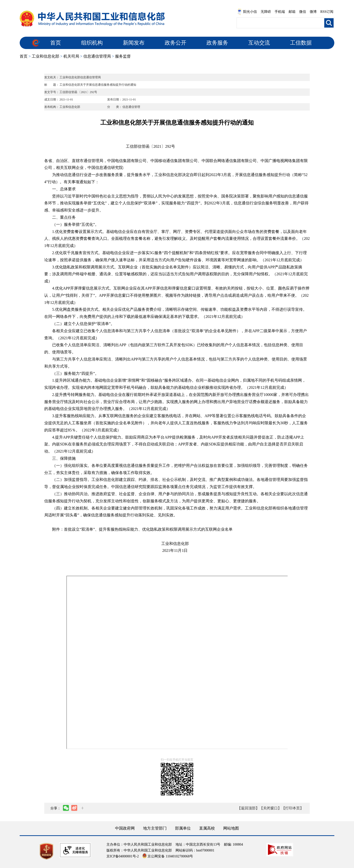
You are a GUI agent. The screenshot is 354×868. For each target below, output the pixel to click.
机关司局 (71, 56)
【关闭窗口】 (270, 808)
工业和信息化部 (45, 56)
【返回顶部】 (248, 808)
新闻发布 (134, 43)
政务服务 (217, 43)
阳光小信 (247, 12)
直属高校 (207, 828)
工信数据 (301, 43)
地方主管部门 (155, 828)
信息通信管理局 (97, 56)
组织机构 (92, 43)
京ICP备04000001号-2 (123, 856)
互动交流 (259, 43)
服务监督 (123, 56)
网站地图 (231, 828)
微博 (313, 12)
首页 (56, 43)
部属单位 (183, 828)
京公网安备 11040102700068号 (168, 856)
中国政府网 (125, 828)
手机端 (280, 12)
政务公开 (176, 43)
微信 (303, 12)
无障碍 (266, 12)
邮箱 (292, 12)
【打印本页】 (293, 808)
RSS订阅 (327, 12)
